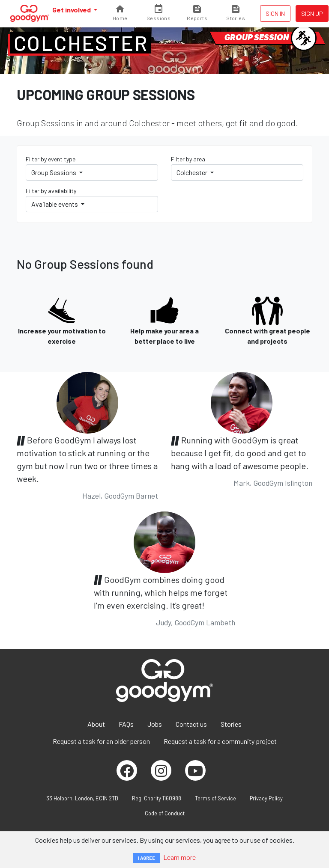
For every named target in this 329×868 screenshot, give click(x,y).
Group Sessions (54, 172)
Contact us (191, 724)
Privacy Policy (266, 798)
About (96, 724)
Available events (55, 204)
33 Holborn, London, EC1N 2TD (82, 798)
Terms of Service (215, 798)
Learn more (179, 857)
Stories (231, 724)
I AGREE (147, 858)
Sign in (275, 13)
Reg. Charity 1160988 (157, 798)
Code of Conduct (165, 813)
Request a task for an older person (101, 741)
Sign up (312, 13)
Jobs (155, 724)
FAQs (126, 724)
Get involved (72, 10)
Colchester (81, 43)
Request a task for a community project (220, 741)
